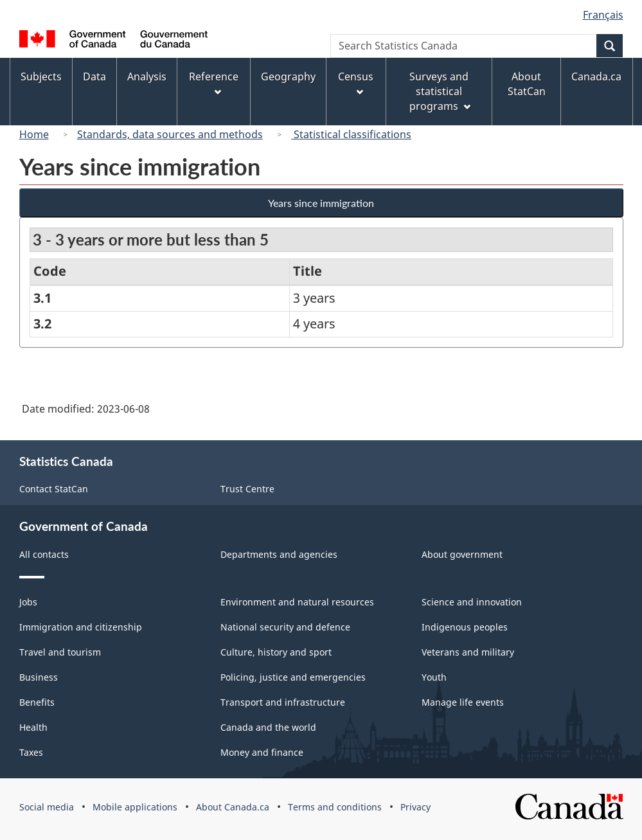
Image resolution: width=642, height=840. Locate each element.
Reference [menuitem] (214, 83)
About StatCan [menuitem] (527, 84)
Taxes (31, 752)
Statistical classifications (351, 134)
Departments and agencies (279, 554)
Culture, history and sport (276, 652)
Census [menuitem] (356, 83)
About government (462, 554)
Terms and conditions (335, 807)
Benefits (37, 702)
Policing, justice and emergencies (293, 677)
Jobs (28, 602)
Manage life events (463, 702)
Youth (434, 677)
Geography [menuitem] (288, 76)
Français (603, 15)
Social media (47, 807)
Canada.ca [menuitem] (596, 76)
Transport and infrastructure (283, 702)
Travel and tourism (60, 652)
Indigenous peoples (465, 627)
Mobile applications (135, 807)
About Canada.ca (233, 807)
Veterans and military (468, 652)
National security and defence (285, 627)
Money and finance (262, 752)
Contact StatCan (54, 489)
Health (33, 727)
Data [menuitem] (94, 76)
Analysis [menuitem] (147, 76)
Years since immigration (321, 203)
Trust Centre (247, 489)
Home (34, 134)
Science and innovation (472, 602)
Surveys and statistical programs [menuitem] (440, 91)
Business (39, 677)
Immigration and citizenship (81, 627)
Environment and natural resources (297, 602)
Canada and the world (268, 727)
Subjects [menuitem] (41, 76)
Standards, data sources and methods (170, 134)
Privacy (415, 807)
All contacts (44, 554)
